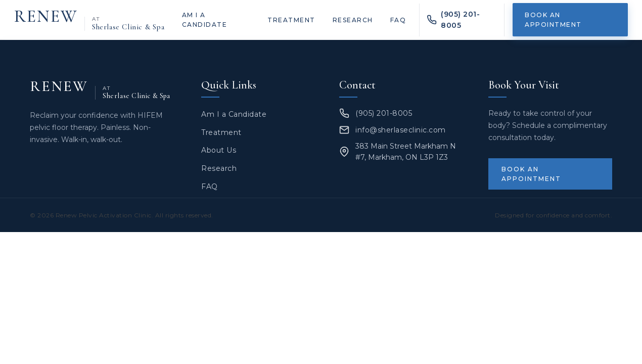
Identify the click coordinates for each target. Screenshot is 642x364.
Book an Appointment (553, 20)
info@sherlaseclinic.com (401, 130)
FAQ (398, 20)
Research (353, 20)
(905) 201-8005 (384, 113)
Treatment (291, 20)
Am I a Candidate (205, 20)
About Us (219, 150)
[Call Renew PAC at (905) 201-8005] (462, 20)
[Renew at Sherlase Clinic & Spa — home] (89, 20)
